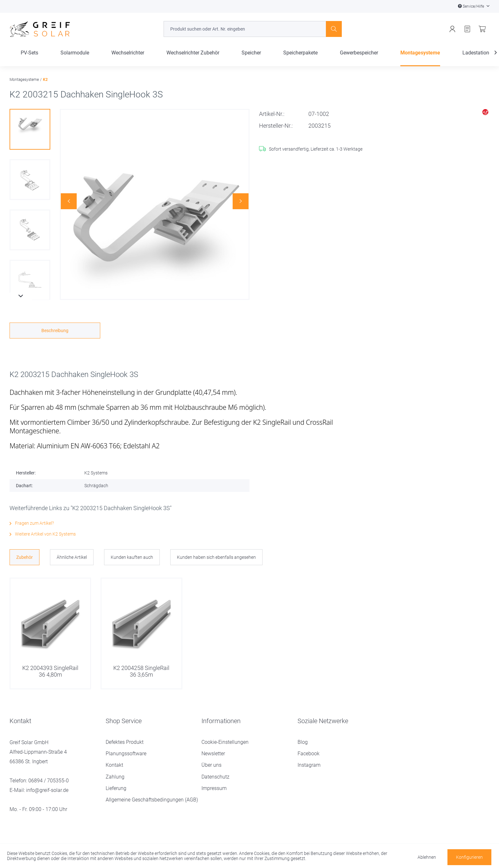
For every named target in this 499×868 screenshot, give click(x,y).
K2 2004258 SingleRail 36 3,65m (141, 671)
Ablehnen (427, 857)
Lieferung (116, 788)
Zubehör (25, 557)
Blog (303, 742)
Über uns (211, 765)
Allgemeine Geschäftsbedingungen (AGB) (152, 800)
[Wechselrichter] (128, 58)
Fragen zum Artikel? (32, 523)
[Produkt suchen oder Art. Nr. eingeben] (253, 29)
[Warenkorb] (482, 29)
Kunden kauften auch (132, 557)
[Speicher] (251, 58)
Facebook (309, 754)
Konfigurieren (469, 857)
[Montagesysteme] (420, 58)
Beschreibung (55, 331)
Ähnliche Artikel (72, 557)
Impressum (214, 788)
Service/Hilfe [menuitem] (471, 6)
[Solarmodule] (75, 58)
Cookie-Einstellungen (225, 742)
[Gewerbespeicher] (359, 58)
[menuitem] (253, 29)
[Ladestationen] (478, 58)
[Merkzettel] (467, 29)
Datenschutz (215, 777)
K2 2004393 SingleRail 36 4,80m (50, 671)
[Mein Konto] (452, 29)
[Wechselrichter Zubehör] (193, 58)
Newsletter (213, 754)
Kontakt (114, 765)
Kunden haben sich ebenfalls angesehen (216, 557)
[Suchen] (334, 29)
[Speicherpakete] (300, 58)
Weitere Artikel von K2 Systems (43, 534)
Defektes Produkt (125, 742)
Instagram (309, 765)
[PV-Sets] (29, 58)
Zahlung (115, 777)
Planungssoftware (126, 754)
